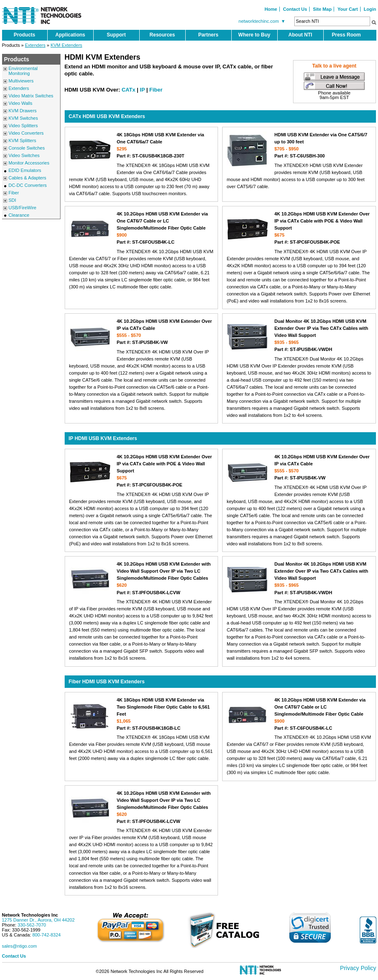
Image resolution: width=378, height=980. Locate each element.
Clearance (19, 215)
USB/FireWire (23, 208)
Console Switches (27, 148)
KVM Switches (23, 118)
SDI (12, 200)
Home (271, 9)
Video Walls (21, 103)
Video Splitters (23, 126)
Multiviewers (21, 81)
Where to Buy (254, 35)
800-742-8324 (47, 935)
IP (142, 90)
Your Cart (348, 9)
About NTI (300, 35)
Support (116, 35)
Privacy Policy (358, 968)
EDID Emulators (25, 170)
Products (24, 35)
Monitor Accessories (29, 163)
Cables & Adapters (28, 178)
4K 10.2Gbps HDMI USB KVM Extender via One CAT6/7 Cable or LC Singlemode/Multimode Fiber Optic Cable (142, 228)
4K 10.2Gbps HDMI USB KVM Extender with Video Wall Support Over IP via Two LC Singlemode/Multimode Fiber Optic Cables (142, 579)
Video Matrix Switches (31, 96)
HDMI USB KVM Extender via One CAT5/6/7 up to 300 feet (299, 145)
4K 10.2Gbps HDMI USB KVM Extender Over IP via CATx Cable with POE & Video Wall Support (299, 228)
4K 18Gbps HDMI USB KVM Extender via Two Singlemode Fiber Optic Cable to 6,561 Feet (142, 714)
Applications (70, 35)
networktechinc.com (263, 21)
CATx (128, 90)
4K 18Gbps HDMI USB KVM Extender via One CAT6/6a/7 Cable (142, 145)
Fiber (14, 193)
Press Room (346, 35)
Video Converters (26, 133)
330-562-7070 (32, 925)
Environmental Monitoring (23, 71)
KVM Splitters (23, 140)
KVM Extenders (66, 45)
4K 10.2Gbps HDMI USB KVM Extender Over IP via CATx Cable (142, 332)
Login (370, 9)
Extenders (35, 45)
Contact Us (295, 9)
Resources (162, 35)
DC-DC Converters (28, 185)
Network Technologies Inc (30, 915)
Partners (208, 35)
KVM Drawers (23, 111)
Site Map (322, 9)
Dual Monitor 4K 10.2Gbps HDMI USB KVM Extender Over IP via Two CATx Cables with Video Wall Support (299, 335)
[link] (310, 928)
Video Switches (24, 155)
